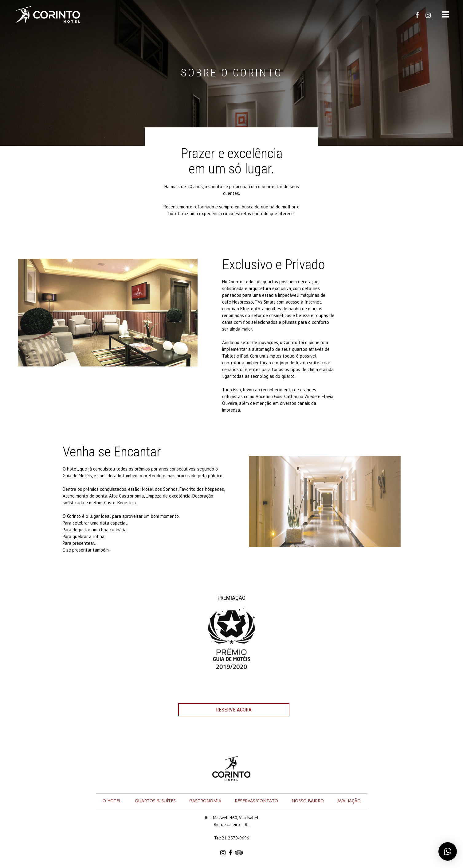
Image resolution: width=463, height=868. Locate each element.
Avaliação (349, 801)
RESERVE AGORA (234, 710)
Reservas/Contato (256, 801)
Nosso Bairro (308, 801)
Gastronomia (205, 801)
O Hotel (112, 801)
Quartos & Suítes (155, 801)
